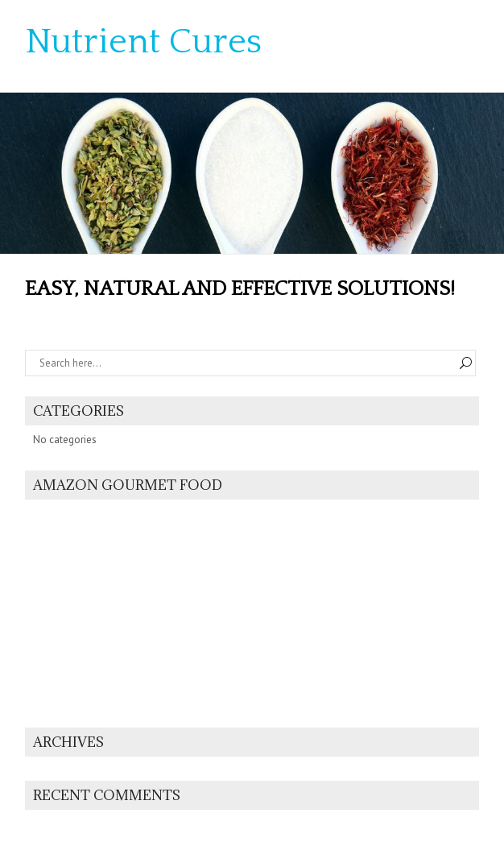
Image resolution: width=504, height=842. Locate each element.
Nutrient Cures (143, 42)
